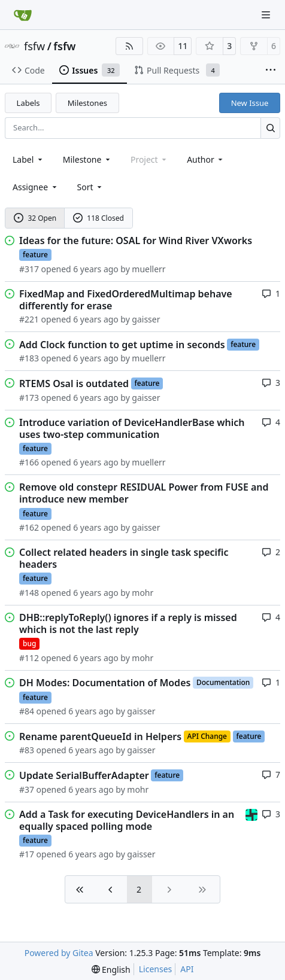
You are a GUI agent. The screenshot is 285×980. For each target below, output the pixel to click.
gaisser (146, 319)
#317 (29, 269)
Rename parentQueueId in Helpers (100, 736)
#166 (29, 462)
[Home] (23, 15)
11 (183, 46)
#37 (27, 789)
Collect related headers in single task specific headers (124, 558)
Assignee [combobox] (36, 187)
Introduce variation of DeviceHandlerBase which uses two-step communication (132, 428)
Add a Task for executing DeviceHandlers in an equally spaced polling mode (127, 820)
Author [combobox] (206, 159)
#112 (29, 658)
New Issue (250, 103)
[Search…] (270, 128)
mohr (142, 593)
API (187, 969)
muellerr (148, 269)
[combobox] (28, 159)
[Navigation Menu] (267, 15)
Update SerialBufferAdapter (84, 775)
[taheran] (251, 814)
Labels (28, 103)
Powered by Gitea (59, 953)
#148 (29, 593)
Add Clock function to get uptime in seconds (122, 345)
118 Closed (98, 218)
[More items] (271, 71)
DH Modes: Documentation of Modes (105, 683)
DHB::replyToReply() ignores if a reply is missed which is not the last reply (128, 623)
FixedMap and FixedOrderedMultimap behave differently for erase (126, 300)
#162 (29, 527)
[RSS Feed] (129, 46)
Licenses (156, 969)
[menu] (91, 187)
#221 (29, 319)
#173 (29, 398)
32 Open (35, 218)
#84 (27, 711)
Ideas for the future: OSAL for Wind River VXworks (136, 241)
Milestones (87, 103)
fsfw (34, 46)
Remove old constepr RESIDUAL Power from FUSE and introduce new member (144, 493)
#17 (27, 854)
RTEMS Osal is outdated (74, 384)
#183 (29, 358)
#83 (27, 750)
